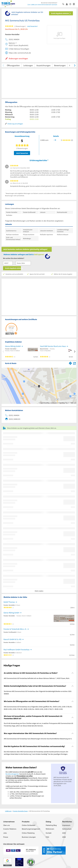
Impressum (66, 825)
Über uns (6, 825)
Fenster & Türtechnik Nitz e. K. (15, 629)
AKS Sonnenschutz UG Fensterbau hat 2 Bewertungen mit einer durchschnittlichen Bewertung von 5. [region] (38, 739)
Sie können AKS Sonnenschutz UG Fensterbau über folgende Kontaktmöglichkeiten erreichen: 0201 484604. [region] (38, 692)
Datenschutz (67, 829)
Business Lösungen (29, 837)
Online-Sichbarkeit (29, 825)
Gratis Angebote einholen (61, 13)
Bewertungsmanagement (31, 829)
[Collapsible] (73, 673)
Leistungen (28, 65)
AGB (64, 833)
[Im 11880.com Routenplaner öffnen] (70, 363)
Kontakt (49, 833)
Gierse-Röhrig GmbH (13, 346)
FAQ (47, 837)
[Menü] (75, 4)
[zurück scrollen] (3, 65)
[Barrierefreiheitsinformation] (71, 4)
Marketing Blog (51, 825)
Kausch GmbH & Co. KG (12, 639)
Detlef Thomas (9, 602)
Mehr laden (39, 591)
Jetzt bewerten (22, 153)
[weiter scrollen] (75, 65)
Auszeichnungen (43, 65)
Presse (6, 837)
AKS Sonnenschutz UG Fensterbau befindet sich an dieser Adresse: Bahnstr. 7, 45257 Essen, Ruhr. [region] (37, 678)
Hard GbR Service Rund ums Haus (53, 346)
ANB (64, 837)
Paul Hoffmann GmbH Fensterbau (17, 650)
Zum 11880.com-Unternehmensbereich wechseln (42, 5)
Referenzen (50, 829)
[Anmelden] (68, 4)
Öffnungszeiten (13, 65)
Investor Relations (10, 829)
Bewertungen (60, 65)
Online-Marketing (28, 833)
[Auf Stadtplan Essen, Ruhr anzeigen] (74, 363)
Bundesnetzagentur (12, 774)
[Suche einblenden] (64, 4)
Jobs (5, 833)
